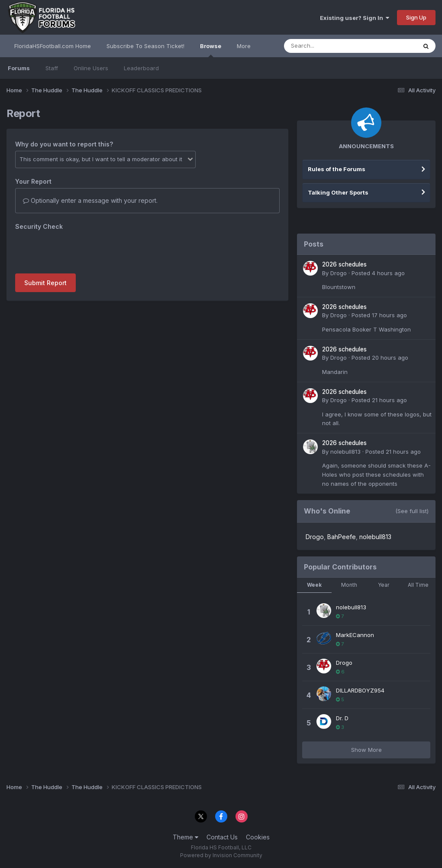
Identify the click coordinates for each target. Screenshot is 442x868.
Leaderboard (141, 68)
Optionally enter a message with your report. (90, 200)
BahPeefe (342, 537)
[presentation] (81, 250)
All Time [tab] (418, 585)
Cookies (258, 837)
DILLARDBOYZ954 (360, 690)
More (244, 46)
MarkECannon (355, 635)
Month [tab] (349, 585)
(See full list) (412, 511)
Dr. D (342, 718)
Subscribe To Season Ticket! (145, 46)
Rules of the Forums (337, 169)
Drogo (339, 273)
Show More (366, 750)
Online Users (91, 68)
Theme (186, 837)
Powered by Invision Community (221, 855)
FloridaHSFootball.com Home (53, 46)
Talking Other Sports (338, 192)
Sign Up (416, 17)
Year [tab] (384, 585)
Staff (52, 68)
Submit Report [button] (45, 283)
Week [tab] (314, 585)
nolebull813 (345, 452)
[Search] (327, 46)
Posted (378, 273)
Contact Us (222, 837)
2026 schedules (344, 264)
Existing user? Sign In (355, 18)
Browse (211, 50)
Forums (19, 68)
